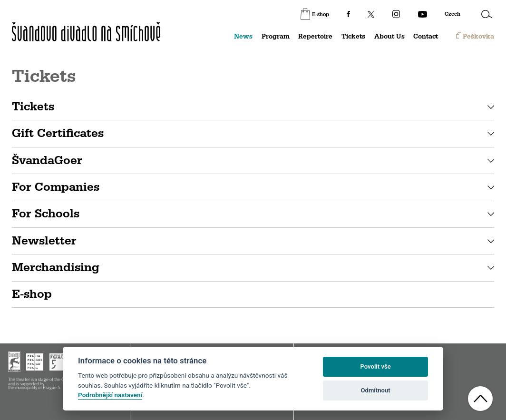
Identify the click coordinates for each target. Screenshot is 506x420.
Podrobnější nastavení (110, 395)
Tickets (353, 37)
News (243, 37)
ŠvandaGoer (47, 161)
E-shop (32, 294)
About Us (389, 37)
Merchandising (56, 268)
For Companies (56, 187)
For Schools (46, 214)
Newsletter (44, 241)
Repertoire (315, 37)
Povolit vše (375, 366)
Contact (426, 37)
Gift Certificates (58, 133)
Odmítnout (376, 390)
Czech (452, 14)
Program (276, 37)
